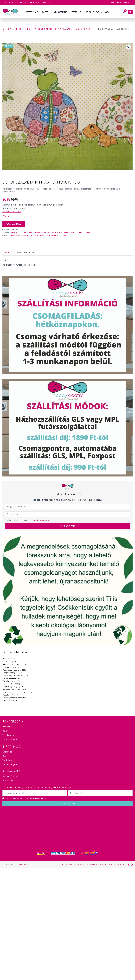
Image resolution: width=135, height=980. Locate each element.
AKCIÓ (107, 12)
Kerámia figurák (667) (11, 687)
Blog (4, 756)
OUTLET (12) (8, 662)
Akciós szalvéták (85, 29)
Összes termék (32, 12)
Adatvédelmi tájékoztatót (41, 520)
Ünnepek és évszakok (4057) (14, 670)
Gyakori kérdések (10, 776)
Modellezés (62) (9, 695)
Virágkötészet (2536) (11, 673)
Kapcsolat (7, 752)
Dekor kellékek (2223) (11, 684)
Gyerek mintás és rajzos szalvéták (70, 232)
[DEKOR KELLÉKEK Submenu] (102, 12)
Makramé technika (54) (12, 659)
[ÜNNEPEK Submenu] (51, 12)
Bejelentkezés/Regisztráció (122, 2)
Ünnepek (6, 727)
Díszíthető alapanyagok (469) (14, 689)
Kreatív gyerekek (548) (12, 678)
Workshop (7, 760)
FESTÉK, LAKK (78, 12)
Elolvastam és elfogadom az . (30, 520)
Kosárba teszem (14, 224)
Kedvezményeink (10, 764)
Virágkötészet (9, 735)
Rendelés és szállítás (12, 771)
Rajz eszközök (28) (10, 700)
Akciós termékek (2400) (12, 667)
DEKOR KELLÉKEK (93, 12)
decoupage (13, 235)
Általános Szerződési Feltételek (72, 864)
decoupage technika (25, 235)
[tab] (6, 252)
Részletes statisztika (12, 212)
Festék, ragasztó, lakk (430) (14, 675)
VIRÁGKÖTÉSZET (61, 12)
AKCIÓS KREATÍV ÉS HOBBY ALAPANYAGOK (54, 29)
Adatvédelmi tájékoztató (97, 864)
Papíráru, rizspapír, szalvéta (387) (16, 698)
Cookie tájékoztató (117, 864)
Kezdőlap (7, 29)
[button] (129, 47)
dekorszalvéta (39, 235)
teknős (65, 235)
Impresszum (8, 781)
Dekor (5, 731)
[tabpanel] (67, 262)
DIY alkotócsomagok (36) (13, 664)
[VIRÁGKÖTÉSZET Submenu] (69, 12)
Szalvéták (87, 232)
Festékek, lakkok (10, 739)
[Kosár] (122, 12)
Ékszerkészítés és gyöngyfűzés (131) (17, 692)
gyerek (48, 235)
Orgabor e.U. (25, 864)
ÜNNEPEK (45, 12)
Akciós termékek (24, 29)
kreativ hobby (56, 235)
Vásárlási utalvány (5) (11, 681)
